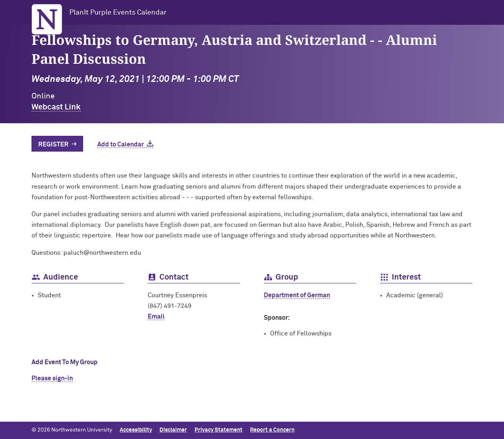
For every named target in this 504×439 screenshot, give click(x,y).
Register (53, 144)
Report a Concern (272, 430)
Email (156, 317)
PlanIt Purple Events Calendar (118, 13)
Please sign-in (52, 378)
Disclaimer (173, 430)
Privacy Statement (219, 430)
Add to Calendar (120, 144)
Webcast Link (56, 107)
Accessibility (136, 430)
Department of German (297, 295)
